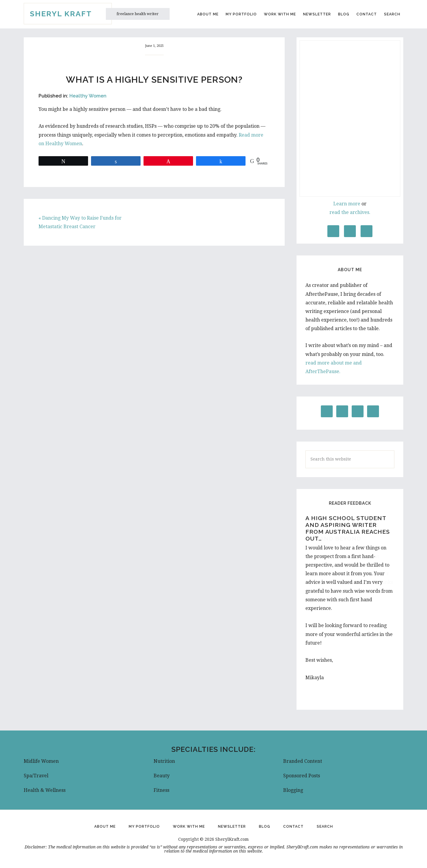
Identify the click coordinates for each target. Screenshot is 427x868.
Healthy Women (88, 96)
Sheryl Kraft (61, 14)
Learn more (347, 204)
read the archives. (350, 212)
